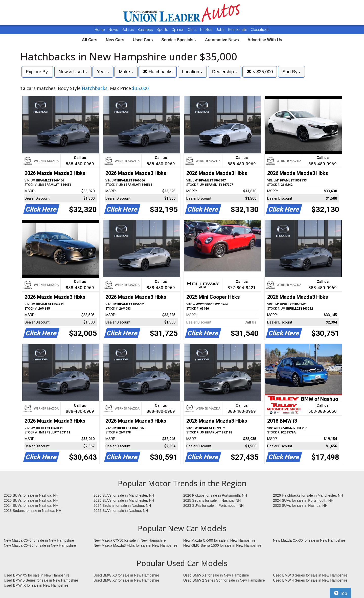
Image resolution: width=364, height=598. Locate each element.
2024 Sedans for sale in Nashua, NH (122, 505)
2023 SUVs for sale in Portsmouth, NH (213, 505)
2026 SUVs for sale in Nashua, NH (31, 495)
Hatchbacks (158, 72)
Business (146, 30)
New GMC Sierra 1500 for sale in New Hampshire (222, 545)
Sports (163, 30)
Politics (128, 30)
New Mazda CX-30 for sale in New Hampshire (309, 540)
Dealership (225, 72)
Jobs (221, 30)
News (113, 30)
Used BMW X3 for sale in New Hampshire (126, 575)
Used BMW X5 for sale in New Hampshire (37, 575)
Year (103, 72)
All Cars (89, 40)
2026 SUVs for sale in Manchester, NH (124, 495)
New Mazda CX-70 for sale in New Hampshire (40, 545)
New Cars (115, 40)
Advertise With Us (265, 40)
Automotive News (222, 40)
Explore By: (37, 72)
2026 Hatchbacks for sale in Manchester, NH (308, 495)
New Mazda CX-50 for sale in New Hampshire (130, 540)
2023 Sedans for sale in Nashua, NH (32, 511)
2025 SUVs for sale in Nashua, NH (31, 500)
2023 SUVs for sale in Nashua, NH (300, 505)
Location (192, 72)
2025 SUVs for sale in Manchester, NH (124, 500)
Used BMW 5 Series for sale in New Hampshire (41, 580)
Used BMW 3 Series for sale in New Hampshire (310, 575)
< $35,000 (260, 72)
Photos (207, 30)
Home (100, 30)
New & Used (73, 72)
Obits (193, 30)
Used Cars (143, 40)
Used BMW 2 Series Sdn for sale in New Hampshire (224, 580)
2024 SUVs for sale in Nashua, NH (31, 505)
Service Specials (179, 40)
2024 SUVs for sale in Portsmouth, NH (303, 500)
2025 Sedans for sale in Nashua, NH (212, 500)
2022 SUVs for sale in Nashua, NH (121, 511)
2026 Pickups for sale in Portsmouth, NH (215, 495)
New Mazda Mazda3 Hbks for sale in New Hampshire (135, 545)
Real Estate (238, 30)
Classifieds (260, 30)
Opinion (178, 30)
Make (126, 72)
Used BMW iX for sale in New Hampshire (36, 585)
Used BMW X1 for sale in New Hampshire (216, 575)
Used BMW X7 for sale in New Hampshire (126, 580)
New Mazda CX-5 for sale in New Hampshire (39, 540)
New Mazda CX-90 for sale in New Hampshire (219, 540)
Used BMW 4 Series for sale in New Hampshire (310, 580)
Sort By (291, 72)
